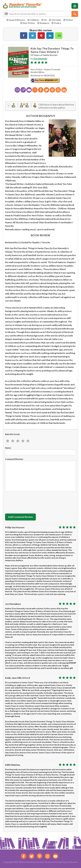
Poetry (56, 23)
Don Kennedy (40, 59)
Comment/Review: (14, 459)
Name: (8, 448)
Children (33, 20)
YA (44, 20)
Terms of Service (70, 862)
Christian (55, 20)
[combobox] (40, 14)
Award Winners (16, 20)
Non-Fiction (28, 23)
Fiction (68, 20)
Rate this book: (13, 434)
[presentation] (35, 502)
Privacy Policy (51, 862)
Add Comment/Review (20, 517)
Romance (43, 23)
